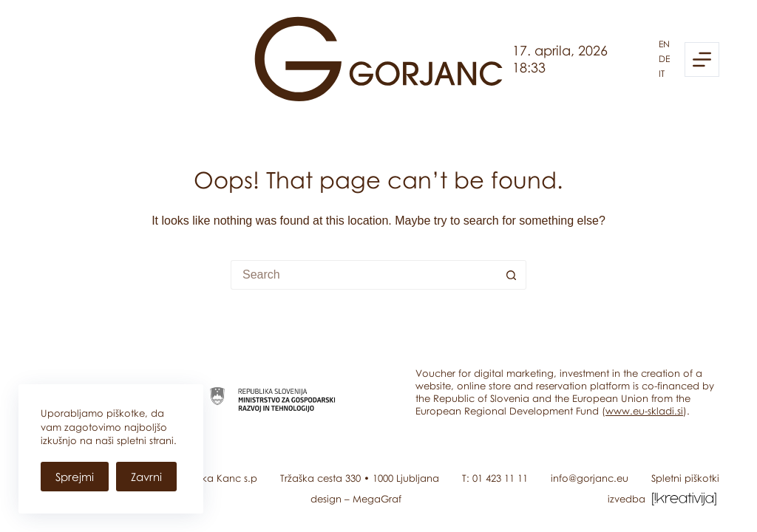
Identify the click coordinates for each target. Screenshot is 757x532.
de (664, 59)
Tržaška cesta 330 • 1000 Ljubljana (360, 478)
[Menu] (702, 59)
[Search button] (512, 275)
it (662, 74)
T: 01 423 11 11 (495, 478)
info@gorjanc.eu (590, 478)
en (664, 44)
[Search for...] (364, 275)
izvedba (663, 499)
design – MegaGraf (356, 499)
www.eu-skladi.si (644, 411)
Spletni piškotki (685, 478)
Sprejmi (75, 477)
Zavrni (146, 477)
